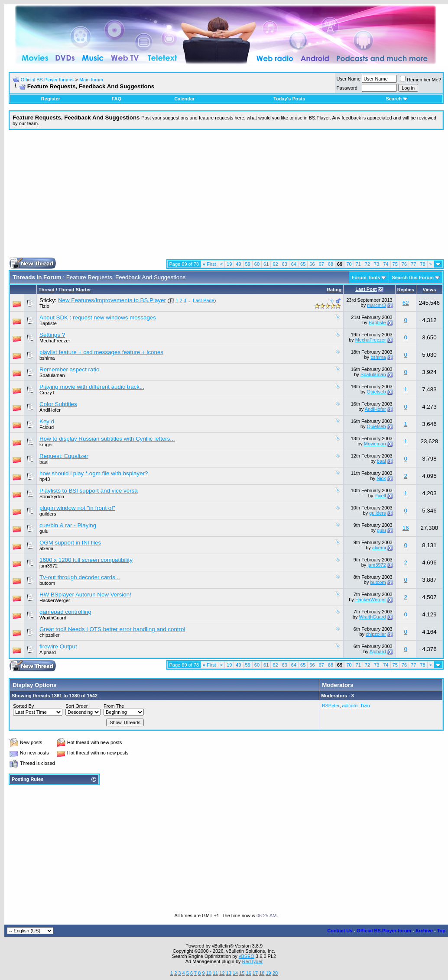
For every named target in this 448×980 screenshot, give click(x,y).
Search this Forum (413, 277)
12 (222, 973)
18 (262, 973)
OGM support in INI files (70, 543)
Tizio (44, 306)
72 (367, 264)
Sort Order (76, 706)
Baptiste (48, 323)
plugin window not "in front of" (77, 508)
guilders (48, 514)
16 (406, 528)
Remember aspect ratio (70, 369)
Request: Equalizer (64, 456)
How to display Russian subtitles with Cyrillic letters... (107, 439)
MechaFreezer (55, 341)
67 (321, 264)
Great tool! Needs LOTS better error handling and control (112, 629)
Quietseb (377, 392)
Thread (47, 290)
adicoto (350, 706)
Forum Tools (366, 277)
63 (285, 264)
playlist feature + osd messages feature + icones (101, 352)
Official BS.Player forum (384, 931)
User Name (349, 79)
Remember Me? (420, 80)
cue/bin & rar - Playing (68, 525)
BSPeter (331, 706)
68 (331, 264)
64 (294, 264)
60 (257, 264)
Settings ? (52, 335)
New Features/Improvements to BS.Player (112, 300)
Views (429, 290)
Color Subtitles (58, 404)
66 (312, 264)
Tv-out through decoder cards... (80, 577)
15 (242, 973)
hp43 (45, 479)
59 (248, 264)
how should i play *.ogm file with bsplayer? (94, 473)
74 (386, 264)
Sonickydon (52, 496)
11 (215, 973)
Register (51, 99)
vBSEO (247, 956)
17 (255, 973)
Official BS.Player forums (47, 80)
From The (114, 706)
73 (377, 264)
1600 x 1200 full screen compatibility (86, 560)
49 (238, 264)
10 (209, 973)
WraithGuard (53, 618)
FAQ (116, 99)
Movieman (375, 444)
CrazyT (47, 393)
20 (275, 973)
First (209, 264)
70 (349, 264)
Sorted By (23, 706)
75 (395, 264)
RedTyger (253, 961)
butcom (47, 583)
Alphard (48, 652)
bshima (47, 358)
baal (44, 462)
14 (235, 973)
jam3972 (49, 566)
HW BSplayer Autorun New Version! (85, 595)
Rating (334, 290)
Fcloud (47, 427)
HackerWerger (55, 600)
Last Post (366, 289)
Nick (381, 478)
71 (358, 264)
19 (229, 264)
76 (404, 264)
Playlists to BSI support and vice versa (89, 491)
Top (441, 931)
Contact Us (340, 931)
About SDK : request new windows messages (98, 318)
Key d (47, 421)
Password (347, 88)
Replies (406, 290)
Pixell (380, 496)
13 (229, 973)
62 (275, 264)
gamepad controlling (65, 612)
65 (303, 264)
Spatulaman (52, 375)
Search (397, 99)
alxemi (46, 548)
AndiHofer (50, 410)
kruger (46, 445)
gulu (44, 531)
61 (266, 264)
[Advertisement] (226, 197)
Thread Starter (75, 290)
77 (413, 264)
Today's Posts (289, 99)
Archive (424, 931)
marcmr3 (376, 305)
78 (422, 264)
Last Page (204, 300)
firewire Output (58, 646)
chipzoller (49, 635)
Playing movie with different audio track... (92, 387)
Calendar (184, 99)
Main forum (91, 80)
